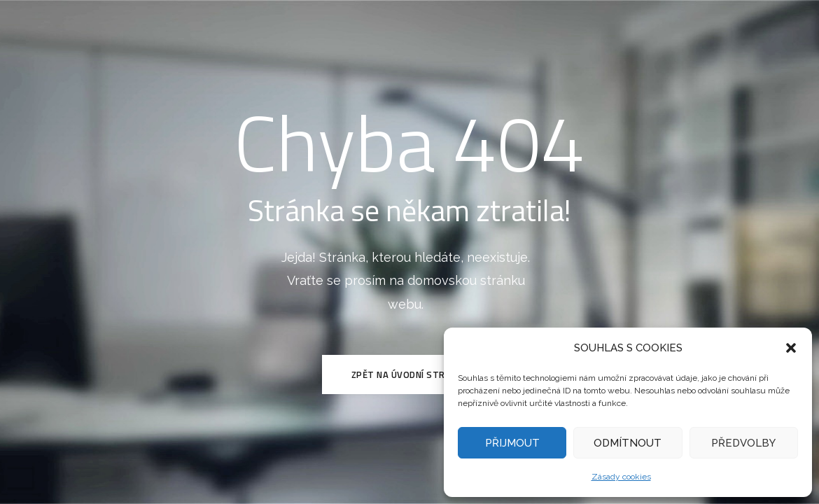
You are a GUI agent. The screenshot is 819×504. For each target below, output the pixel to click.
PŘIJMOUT (512, 443)
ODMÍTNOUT (628, 443)
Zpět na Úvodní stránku (410, 374)
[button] (791, 348)
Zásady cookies (621, 477)
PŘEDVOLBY (743, 443)
